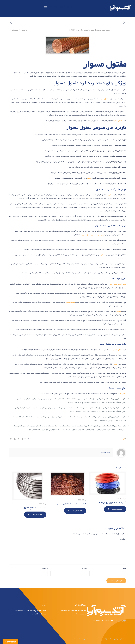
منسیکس (75, 639)
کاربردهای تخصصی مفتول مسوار (93, 235)
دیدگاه (123, 539)
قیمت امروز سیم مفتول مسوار (71, 504)
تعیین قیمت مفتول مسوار (117, 284)
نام (125, 568)
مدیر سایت (90, 30)
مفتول (110, 195)
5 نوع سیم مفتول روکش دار (112, 502)
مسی (89, 178)
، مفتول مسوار (105, 99)
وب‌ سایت (44, 568)
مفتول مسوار (118, 121)
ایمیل (85, 568)
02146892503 (99, 621)
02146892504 (110, 621)
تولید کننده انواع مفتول (35, 508)
